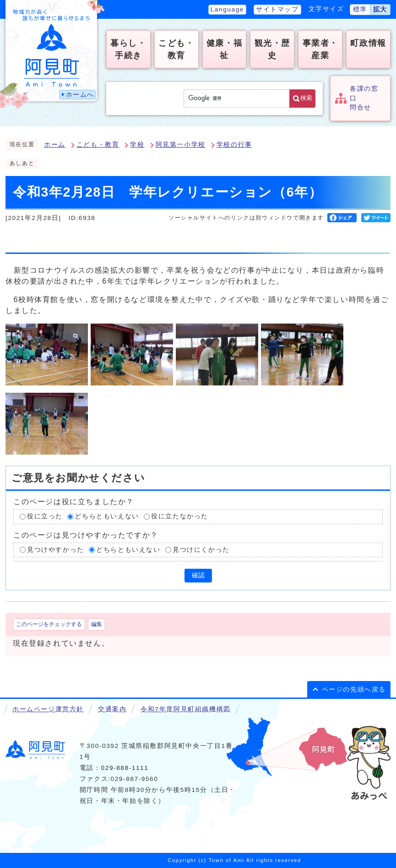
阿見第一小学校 (181, 145)
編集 (97, 624)
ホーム (55, 145)
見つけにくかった (201, 550)
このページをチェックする (49, 624)
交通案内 (112, 709)
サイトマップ (277, 9)
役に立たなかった (180, 516)
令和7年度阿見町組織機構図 (185, 709)
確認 (198, 575)
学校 (137, 145)
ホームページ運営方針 (48, 709)
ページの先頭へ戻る (354, 689)
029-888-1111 (125, 768)
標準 (360, 9)
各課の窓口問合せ (364, 98)
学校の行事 (234, 145)
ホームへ (80, 95)
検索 (306, 98)
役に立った (45, 516)
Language (227, 9)
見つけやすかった (56, 550)
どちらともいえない (107, 516)
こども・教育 (98, 145)
